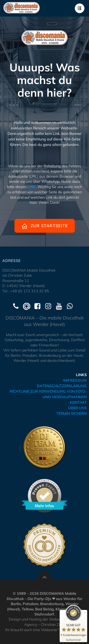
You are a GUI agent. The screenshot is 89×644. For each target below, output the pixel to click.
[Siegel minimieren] (85, 612)
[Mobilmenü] (80, 8)
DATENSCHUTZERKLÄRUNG (62, 386)
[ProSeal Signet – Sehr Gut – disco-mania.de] (73, 622)
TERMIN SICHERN (71, 413)
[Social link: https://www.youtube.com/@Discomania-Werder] (61, 306)
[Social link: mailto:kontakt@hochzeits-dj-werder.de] (28, 306)
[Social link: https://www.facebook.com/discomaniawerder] (39, 306)
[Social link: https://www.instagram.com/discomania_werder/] (50, 306)
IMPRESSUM (75, 380)
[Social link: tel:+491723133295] (18, 306)
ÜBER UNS (77, 408)
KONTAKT (78, 402)
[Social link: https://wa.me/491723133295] (71, 306)
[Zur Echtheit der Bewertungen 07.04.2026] (73, 640)
